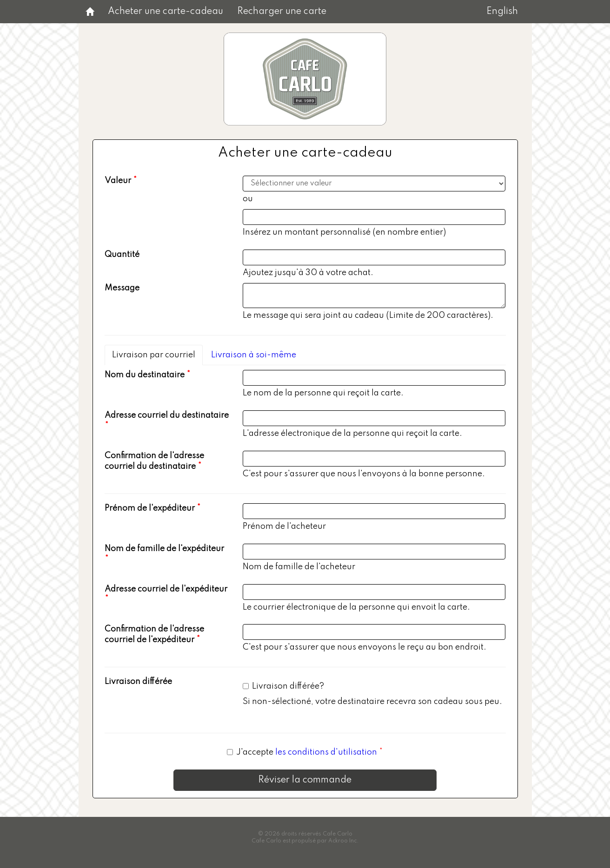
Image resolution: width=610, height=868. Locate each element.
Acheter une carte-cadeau (166, 12)
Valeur (118, 181)
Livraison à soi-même (254, 355)
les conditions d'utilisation (326, 752)
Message (122, 288)
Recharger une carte (282, 12)
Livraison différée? (283, 686)
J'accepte (303, 752)
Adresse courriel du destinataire (167, 415)
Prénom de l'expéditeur (150, 508)
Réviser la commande (305, 780)
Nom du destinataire (145, 375)
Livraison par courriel (154, 355)
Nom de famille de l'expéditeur (164, 549)
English (502, 12)
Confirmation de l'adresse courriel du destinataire (154, 461)
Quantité (122, 255)
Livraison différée (138, 682)
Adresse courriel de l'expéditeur (166, 589)
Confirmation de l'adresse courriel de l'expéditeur (154, 635)
